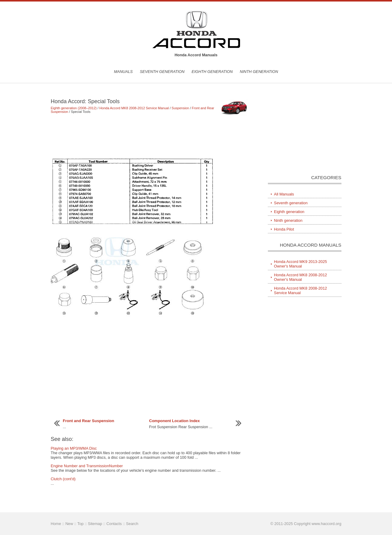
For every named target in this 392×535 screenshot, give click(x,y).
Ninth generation (259, 72)
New (69, 524)
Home (56, 524)
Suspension (180, 108)
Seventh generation (162, 72)
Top (80, 524)
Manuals (123, 72)
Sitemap (95, 524)
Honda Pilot (284, 229)
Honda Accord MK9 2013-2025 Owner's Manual (300, 264)
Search (132, 524)
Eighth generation (212, 72)
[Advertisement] (151, 136)
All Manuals (284, 194)
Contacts (114, 524)
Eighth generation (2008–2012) (74, 108)
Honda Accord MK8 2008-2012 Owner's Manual (300, 277)
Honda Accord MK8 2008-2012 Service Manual (134, 108)
